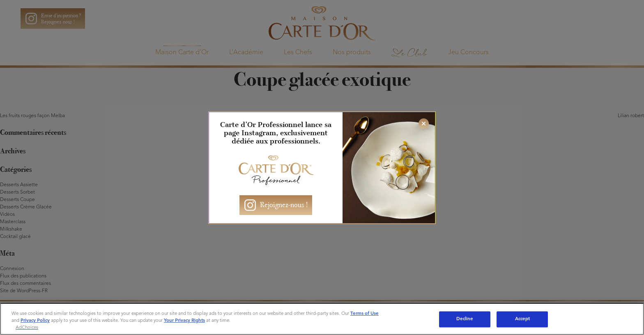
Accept (523, 319)
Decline (465, 319)
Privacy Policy (35, 321)
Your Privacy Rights (184, 321)
